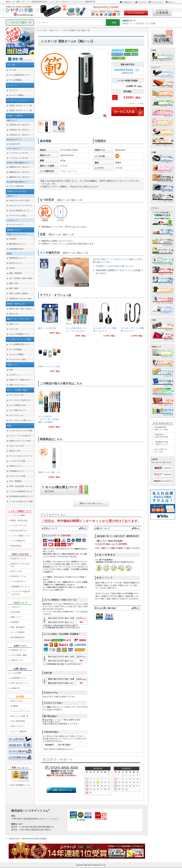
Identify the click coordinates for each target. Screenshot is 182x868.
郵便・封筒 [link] (14, 283)
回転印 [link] (21, 309)
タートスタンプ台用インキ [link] (20, 400)
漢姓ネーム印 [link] (15, 451)
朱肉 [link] (11, 370)
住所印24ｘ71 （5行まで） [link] (20, 135)
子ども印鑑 (150, 23)
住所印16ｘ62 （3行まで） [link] (20, 125)
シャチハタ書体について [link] (20, 536)
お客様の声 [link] (15, 688)
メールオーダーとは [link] (19, 525)
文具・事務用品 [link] (15, 481)
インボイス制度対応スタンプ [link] (21, 491)
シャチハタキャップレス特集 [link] (21, 431)
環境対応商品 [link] (16, 546)
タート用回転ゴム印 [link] (17, 405)
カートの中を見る (136, 13)
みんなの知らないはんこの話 (161, 450)
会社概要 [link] (14, 706)
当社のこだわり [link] (17, 701)
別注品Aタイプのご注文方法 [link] (20, 565)
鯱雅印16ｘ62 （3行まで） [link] (20, 167)
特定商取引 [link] (15, 622)
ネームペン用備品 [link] (16, 95)
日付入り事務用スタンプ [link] (19, 211)
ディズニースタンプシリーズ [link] (21, 456)
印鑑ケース (128, 23)
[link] (50, 319)
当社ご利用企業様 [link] (18, 721)
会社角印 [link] (13, 239)
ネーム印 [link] (13, 70)
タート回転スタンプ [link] (17, 410)
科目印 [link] (12, 268)
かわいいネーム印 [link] (16, 446)
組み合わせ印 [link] (15, 144)
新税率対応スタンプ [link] (17, 258)
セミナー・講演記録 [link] (19, 731)
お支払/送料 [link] (15, 612)
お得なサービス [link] (17, 660)
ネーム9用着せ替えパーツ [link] (19, 75)
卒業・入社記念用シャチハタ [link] (21, 486)
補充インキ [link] (14, 324)
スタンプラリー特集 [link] (17, 476)
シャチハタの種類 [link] (18, 515)
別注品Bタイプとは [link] (18, 576)
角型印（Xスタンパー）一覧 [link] (20, 105)
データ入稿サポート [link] (19, 581)
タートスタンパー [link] (16, 415)
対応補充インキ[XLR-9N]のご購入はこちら (115, 266)
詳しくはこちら (70, 171)
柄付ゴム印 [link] (14, 314)
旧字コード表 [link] (16, 571)
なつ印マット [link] (15, 375)
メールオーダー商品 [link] (17, 461)
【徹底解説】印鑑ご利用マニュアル (161, 443)
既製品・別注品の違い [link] (19, 520)
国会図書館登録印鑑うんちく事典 (161, 428)
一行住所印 (139, 23)
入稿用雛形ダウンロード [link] (20, 587)
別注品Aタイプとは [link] (18, 558)
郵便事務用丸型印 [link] (16, 249)
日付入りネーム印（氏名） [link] (20, 200)
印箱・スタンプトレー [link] (18, 385)
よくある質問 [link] (16, 673)
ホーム (171, 2)
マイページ (142, 2)
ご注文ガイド (128, 2)
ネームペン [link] (14, 90)
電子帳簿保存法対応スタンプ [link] (21, 496)
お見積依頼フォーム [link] (19, 678)
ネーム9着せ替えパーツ (61, 489)
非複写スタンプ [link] (15, 466)
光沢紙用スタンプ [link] (16, 471)
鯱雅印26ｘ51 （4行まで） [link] (20, 177)
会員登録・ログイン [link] (19, 650)
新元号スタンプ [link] (15, 263)
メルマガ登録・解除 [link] (19, 655)
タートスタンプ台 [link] (16, 395)
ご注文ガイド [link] (16, 607)
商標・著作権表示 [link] (18, 627)
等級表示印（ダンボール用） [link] (21, 299)
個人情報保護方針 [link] (18, 637)
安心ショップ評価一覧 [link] (19, 716)
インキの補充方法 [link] (18, 541)
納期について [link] (16, 617)
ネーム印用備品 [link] (15, 80)
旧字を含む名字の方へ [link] (19, 531)
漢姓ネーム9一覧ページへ (91, 503)
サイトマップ (156, 2)
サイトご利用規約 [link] (18, 632)
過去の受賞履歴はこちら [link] (20, 785)
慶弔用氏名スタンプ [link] (17, 244)
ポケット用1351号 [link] (16, 186)
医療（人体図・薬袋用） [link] (19, 293)
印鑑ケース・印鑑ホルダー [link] (20, 380)
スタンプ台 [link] (14, 329)
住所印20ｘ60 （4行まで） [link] (20, 130)
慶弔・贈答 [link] (14, 288)
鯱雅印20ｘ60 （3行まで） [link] (20, 172)
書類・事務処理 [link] (15, 273)
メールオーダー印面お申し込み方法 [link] (20, 593)
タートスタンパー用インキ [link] (20, 420)
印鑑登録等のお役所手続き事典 (161, 436)
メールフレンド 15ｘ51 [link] (18, 153)
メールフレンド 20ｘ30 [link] (18, 158)
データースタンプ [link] (16, 225)
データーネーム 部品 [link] (17, 216)
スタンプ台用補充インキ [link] (19, 334)
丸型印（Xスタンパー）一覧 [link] (20, 110)
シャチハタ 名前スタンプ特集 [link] (21, 502)
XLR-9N (64, 166)
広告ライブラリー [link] (18, 726)
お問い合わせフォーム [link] (19, 683)
